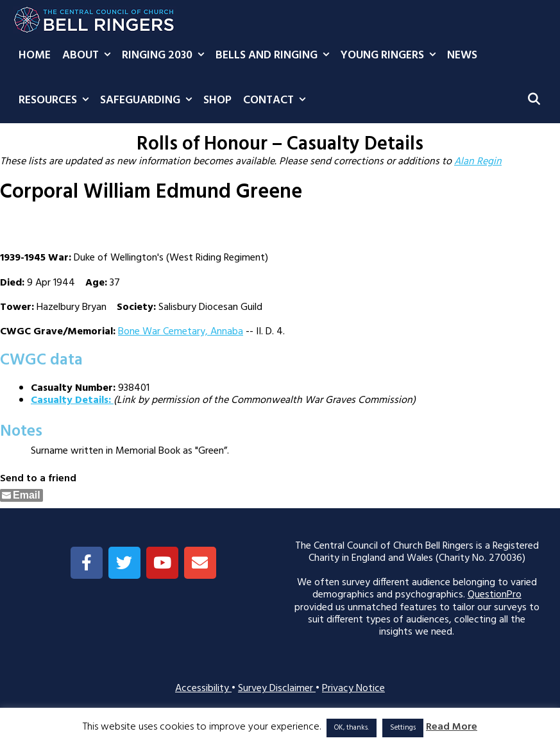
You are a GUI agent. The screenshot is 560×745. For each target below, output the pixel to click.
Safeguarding (149, 101)
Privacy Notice (353, 689)
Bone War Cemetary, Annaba (181, 332)
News (462, 56)
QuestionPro (495, 595)
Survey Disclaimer (277, 689)
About (89, 56)
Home (35, 56)
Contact (277, 101)
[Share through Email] (21, 495)
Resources (56, 101)
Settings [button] (403, 728)
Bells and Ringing (275, 56)
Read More (452, 727)
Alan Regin (478, 162)
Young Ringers (391, 56)
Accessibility (203, 689)
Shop (217, 100)
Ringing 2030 (166, 56)
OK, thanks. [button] (352, 728)
